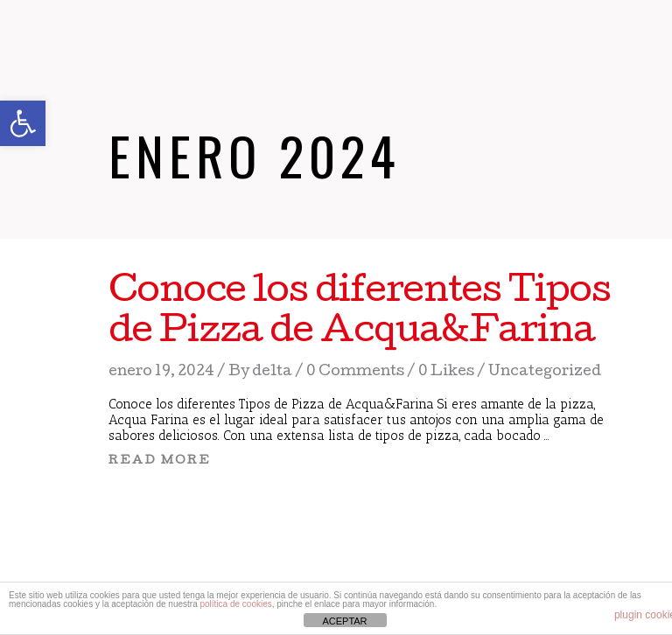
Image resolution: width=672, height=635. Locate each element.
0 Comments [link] (355, 372)
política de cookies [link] (235, 604)
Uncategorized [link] (545, 372)
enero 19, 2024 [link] (161, 372)
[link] (23, 123)
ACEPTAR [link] (344, 621)
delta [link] (272, 372)
